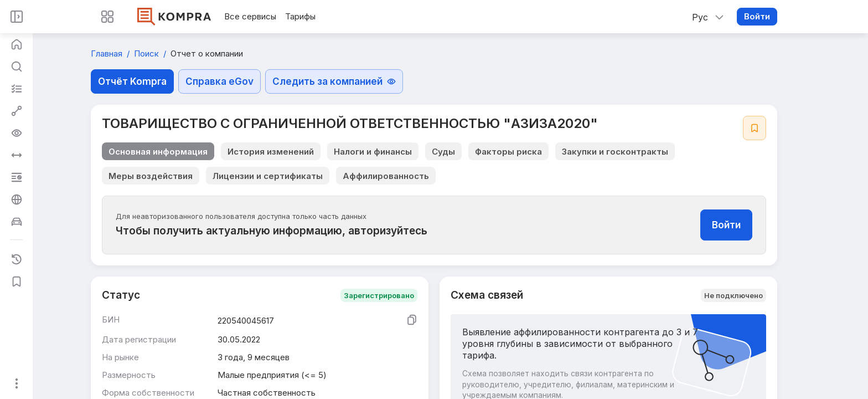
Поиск (148, 53)
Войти (757, 16)
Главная (108, 53)
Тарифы (300, 16)
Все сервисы (250, 16)
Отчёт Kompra (132, 81)
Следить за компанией (334, 81)
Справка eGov (219, 81)
